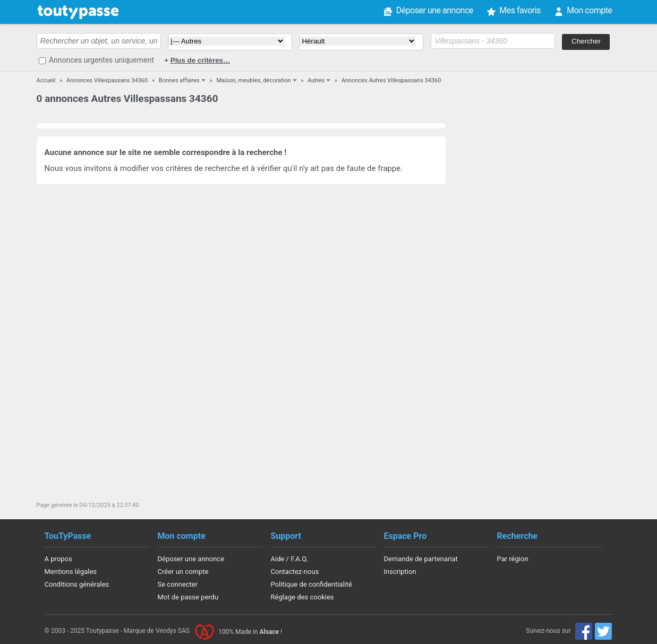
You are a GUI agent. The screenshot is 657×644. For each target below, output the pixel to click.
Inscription (400, 572)
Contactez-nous (295, 572)
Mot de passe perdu (188, 597)
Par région (513, 559)
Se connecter (178, 584)
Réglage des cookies (302, 597)
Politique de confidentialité (312, 584)
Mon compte (589, 10)
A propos (58, 559)
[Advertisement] (535, 309)
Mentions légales (71, 572)
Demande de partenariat (421, 559)
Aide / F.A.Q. (290, 559)
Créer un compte (183, 572)
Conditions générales (77, 584)
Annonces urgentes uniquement (101, 60)
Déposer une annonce (435, 10)
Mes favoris (520, 10)
